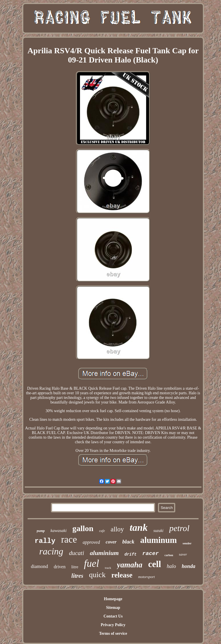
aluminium (104, 553)
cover (111, 542)
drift (131, 554)
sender (187, 543)
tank (139, 527)
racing (51, 551)
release (122, 575)
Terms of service (113, 633)
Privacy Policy (113, 625)
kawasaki (59, 531)
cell (155, 564)
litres (77, 576)
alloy (117, 529)
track (108, 568)
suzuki (158, 531)
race (69, 539)
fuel (92, 563)
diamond (39, 566)
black (128, 542)
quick (97, 575)
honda (189, 566)
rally (45, 541)
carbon (169, 555)
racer (151, 554)
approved (91, 542)
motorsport (146, 577)
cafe (102, 531)
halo (172, 566)
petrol (179, 528)
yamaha (130, 565)
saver (183, 554)
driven (60, 567)
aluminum (158, 540)
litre (75, 567)
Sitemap (113, 608)
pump (41, 531)
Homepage (113, 599)
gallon (83, 528)
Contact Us (113, 616)
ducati (77, 553)
